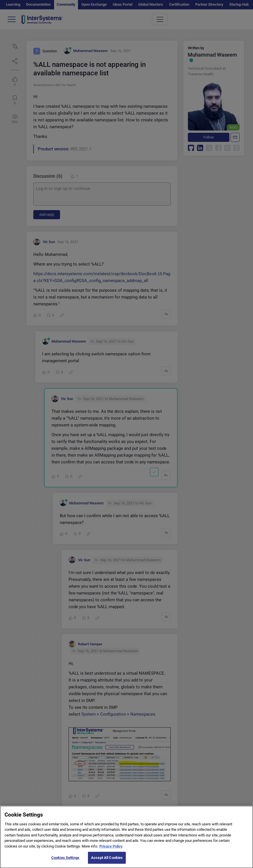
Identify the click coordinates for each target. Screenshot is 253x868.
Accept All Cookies (107, 862)
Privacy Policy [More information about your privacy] (111, 850)
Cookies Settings (65, 862)
